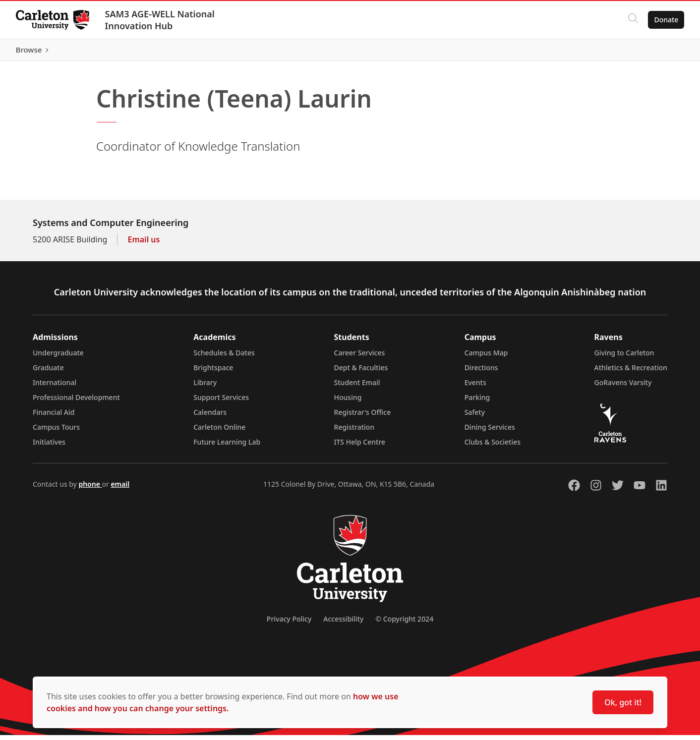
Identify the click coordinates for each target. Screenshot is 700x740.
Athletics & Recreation (631, 372)
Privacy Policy (289, 624)
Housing (348, 402)
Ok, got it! (623, 702)
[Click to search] (633, 20)
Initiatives (49, 447)
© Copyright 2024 (404, 624)
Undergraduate (58, 358)
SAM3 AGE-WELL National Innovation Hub (160, 20)
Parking (477, 402)
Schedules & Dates (224, 358)
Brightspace (213, 372)
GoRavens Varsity (623, 387)
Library (205, 387)
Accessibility (343, 624)
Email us (144, 244)
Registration (354, 432)
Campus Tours (56, 432)
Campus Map (486, 358)
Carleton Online (219, 432)
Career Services (360, 358)
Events (475, 387)
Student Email (357, 387)
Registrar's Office (363, 417)
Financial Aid (54, 417)
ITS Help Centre (360, 447)
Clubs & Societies (493, 447)
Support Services (221, 402)
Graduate (48, 372)
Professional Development (76, 402)
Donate (666, 20)
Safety (475, 417)
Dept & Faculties (361, 372)
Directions (481, 372)
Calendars (210, 417)
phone (90, 489)
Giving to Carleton (624, 358)
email (120, 489)
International (55, 387)
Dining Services (490, 432)
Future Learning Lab (227, 447)
